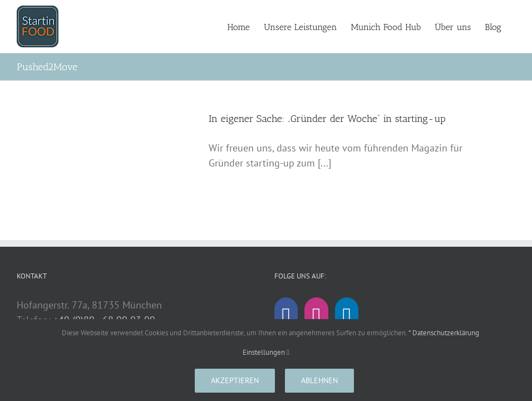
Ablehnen (319, 380)
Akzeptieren (235, 380)
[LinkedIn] (347, 317)
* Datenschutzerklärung (444, 333)
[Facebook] (286, 317)
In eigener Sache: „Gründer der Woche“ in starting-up (327, 119)
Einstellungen (266, 352)
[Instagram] (316, 317)
